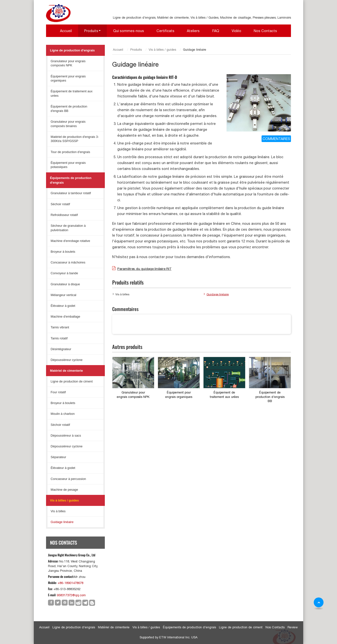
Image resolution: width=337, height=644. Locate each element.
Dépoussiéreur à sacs (66, 435)
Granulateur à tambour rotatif (71, 193)
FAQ (216, 31)
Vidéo (236, 31)
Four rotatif (58, 392)
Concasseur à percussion (68, 479)
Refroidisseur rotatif (64, 215)
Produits (136, 50)
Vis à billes (122, 294)
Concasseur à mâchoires (68, 262)
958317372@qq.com (71, 595)
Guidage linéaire (218, 294)
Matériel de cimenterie (66, 371)
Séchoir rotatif (60, 204)
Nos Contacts (265, 31)
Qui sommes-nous (129, 31)
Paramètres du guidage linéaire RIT (144, 269)
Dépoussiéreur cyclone (67, 360)
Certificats (165, 31)
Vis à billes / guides (162, 50)
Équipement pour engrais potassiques (68, 165)
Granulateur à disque (65, 284)
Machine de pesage (64, 490)
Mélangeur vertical (64, 295)
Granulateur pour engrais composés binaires (68, 124)
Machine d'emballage (66, 316)
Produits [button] (91, 31)
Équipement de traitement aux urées (224, 395)
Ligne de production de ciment (72, 381)
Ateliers (193, 31)
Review (293, 627)
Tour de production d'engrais (70, 152)
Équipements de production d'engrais (71, 180)
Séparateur (58, 457)
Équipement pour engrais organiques (179, 395)
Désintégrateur (61, 349)
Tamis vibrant (60, 327)
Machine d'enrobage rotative (70, 241)
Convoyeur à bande (64, 273)
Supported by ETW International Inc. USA (168, 637)
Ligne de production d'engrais (72, 50)
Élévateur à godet (63, 306)
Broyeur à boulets (63, 252)
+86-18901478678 (70, 583)
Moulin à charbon (63, 414)
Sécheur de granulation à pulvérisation (68, 228)
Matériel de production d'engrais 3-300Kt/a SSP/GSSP (75, 139)
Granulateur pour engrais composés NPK (133, 395)
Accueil (66, 31)
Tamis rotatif (59, 338)
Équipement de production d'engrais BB (270, 397)
